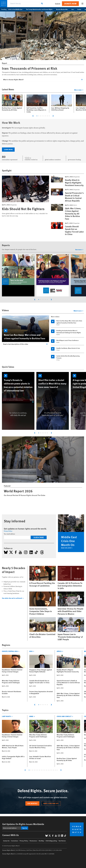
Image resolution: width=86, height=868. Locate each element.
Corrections (15, 841)
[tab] (37, 116)
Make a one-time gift (51, 803)
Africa (60, 651)
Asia (32, 651)
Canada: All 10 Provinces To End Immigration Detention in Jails (70, 586)
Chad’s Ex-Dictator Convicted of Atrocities (42, 636)
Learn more (8, 149)
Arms (33, 716)
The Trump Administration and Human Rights (40, 9)
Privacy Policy (8, 531)
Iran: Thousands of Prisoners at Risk (30, 68)
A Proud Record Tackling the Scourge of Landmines (42, 584)
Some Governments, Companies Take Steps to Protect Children (41, 611)
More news (79, 90)
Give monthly (32, 803)
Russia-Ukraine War (63, 9)
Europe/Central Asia (11, 651)
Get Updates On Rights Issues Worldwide (23, 824)
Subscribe (39, 537)
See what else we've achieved (13, 598)
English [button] (58, 4)
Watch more (79, 311)
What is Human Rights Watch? (13, 80)
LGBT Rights (8, 716)
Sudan (80, 9)
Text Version (62, 841)
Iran (74, 9)
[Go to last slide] (33, 116)
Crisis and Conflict (65, 716)
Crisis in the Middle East (16, 9)
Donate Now (70, 4)
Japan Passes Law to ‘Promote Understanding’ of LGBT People (70, 637)
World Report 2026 (18, 491)
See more (80, 250)
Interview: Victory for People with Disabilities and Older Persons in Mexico (70, 611)
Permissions (33, 841)
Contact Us (6, 841)
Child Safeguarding (51, 841)
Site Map (41, 841)
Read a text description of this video (16, 344)
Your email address (9, 534)
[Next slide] (53, 116)
